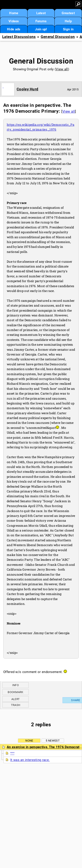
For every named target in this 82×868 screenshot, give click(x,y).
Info (16, 685)
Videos (14, 21)
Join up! (41, 29)
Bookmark (15, 692)
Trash (16, 705)
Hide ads (14, 29)
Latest (41, 13)
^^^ (12, 753)
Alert (16, 699)
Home (14, 13)
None (29, 741)
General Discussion (58, 37)
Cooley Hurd (27, 89)
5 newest (53, 741)
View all (62, 69)
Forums (41, 21)
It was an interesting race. (30, 760)
